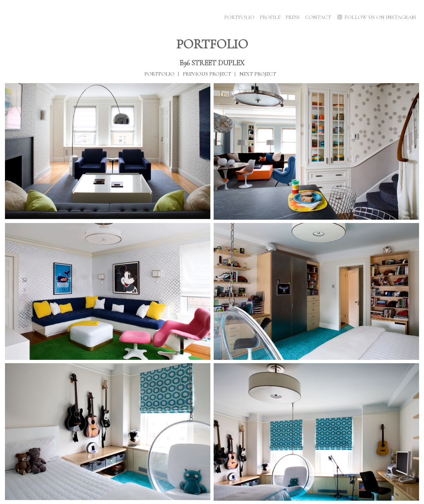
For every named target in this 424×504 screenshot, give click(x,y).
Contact (318, 17)
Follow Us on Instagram (376, 17)
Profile (270, 17)
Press (293, 17)
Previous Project (207, 74)
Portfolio (239, 17)
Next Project (258, 74)
